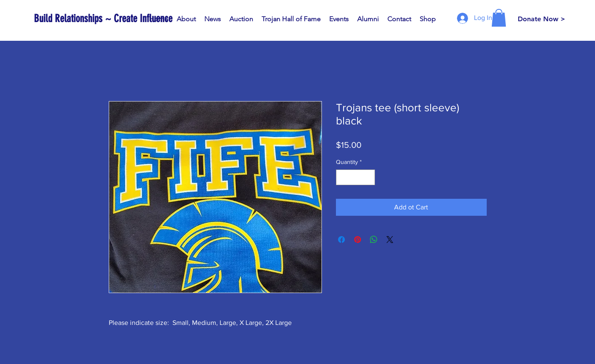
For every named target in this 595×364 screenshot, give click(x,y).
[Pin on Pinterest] (358, 240)
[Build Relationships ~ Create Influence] (103, 18)
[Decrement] (343, 177)
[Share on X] (390, 240)
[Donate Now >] (541, 19)
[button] (499, 18)
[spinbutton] (355, 177)
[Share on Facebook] (341, 240)
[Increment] (368, 177)
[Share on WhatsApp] (374, 240)
